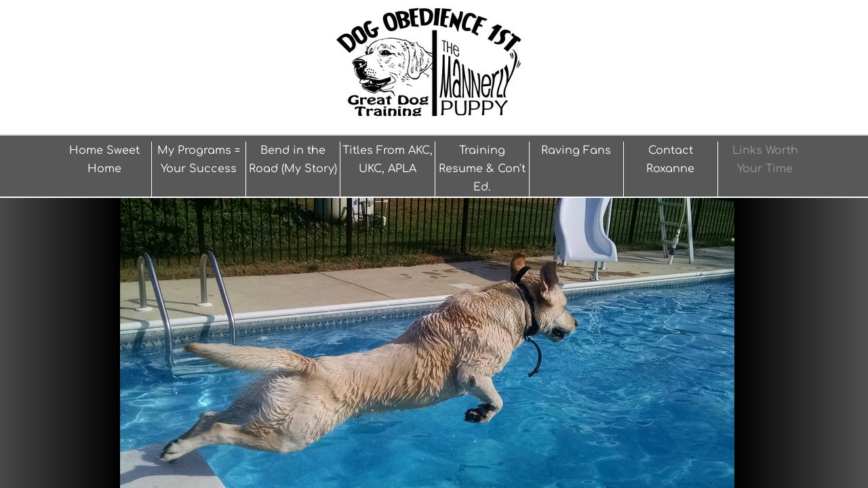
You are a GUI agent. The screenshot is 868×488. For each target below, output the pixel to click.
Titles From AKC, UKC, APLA (388, 160)
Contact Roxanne (670, 160)
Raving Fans (576, 150)
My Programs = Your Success (199, 160)
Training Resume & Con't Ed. (482, 169)
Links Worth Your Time (765, 160)
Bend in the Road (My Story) (293, 160)
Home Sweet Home (104, 160)
